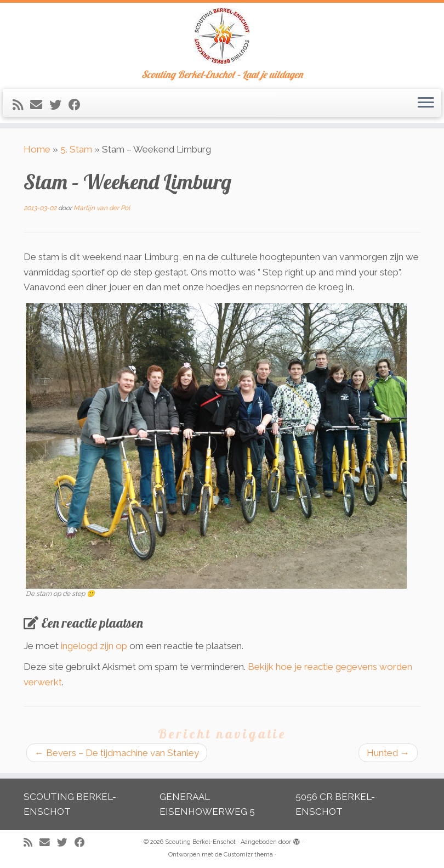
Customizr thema (248, 855)
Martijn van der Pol (102, 208)
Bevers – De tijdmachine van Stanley (117, 753)
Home (37, 149)
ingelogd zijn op (94, 646)
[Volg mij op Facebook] (78, 105)
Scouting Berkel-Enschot (200, 842)
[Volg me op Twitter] (59, 105)
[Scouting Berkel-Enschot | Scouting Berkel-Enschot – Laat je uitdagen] (222, 36)
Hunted (388, 753)
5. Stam (76, 149)
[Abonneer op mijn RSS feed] (21, 105)
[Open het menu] (426, 103)
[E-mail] (40, 105)
